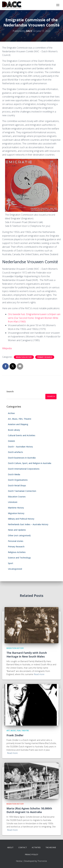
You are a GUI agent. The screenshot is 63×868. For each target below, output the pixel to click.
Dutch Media (14, 474)
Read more (39, 674)
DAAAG (11, 441)
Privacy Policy (32, 855)
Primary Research (45, 357)
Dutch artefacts (15, 452)
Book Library (14, 430)
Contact (23, 847)
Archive (11, 413)
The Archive (51, 847)
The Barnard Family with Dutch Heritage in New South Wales (27, 655)
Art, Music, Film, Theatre (20, 419)
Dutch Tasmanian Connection (22, 491)
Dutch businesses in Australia (22, 458)
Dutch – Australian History (20, 447)
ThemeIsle (42, 861)
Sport (11, 563)
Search (10, 391)
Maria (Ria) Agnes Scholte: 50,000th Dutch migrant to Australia (29, 810)
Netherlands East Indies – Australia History (28, 524)
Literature (13, 502)
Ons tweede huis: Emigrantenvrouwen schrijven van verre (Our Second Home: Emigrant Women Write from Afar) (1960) (34, 318)
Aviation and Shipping (18, 424)
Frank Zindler (15, 735)
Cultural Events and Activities (22, 435)
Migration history (24, 357)
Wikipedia (7, 348)
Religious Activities (17, 552)
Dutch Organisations (18, 480)
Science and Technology (19, 558)
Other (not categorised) (19, 535)
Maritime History (16, 508)
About (10, 847)
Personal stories (16, 541)
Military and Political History (21, 519)
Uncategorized (15, 569)
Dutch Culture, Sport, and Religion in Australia (30, 463)
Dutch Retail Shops (17, 485)
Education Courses (17, 497)
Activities (36, 847)
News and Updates (17, 530)
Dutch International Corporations (24, 469)
